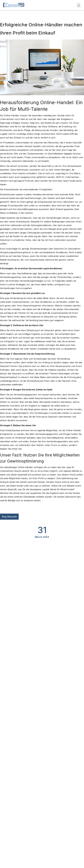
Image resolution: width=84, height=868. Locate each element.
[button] (79, 5)
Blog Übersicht (9, 517)
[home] (13, 5)
